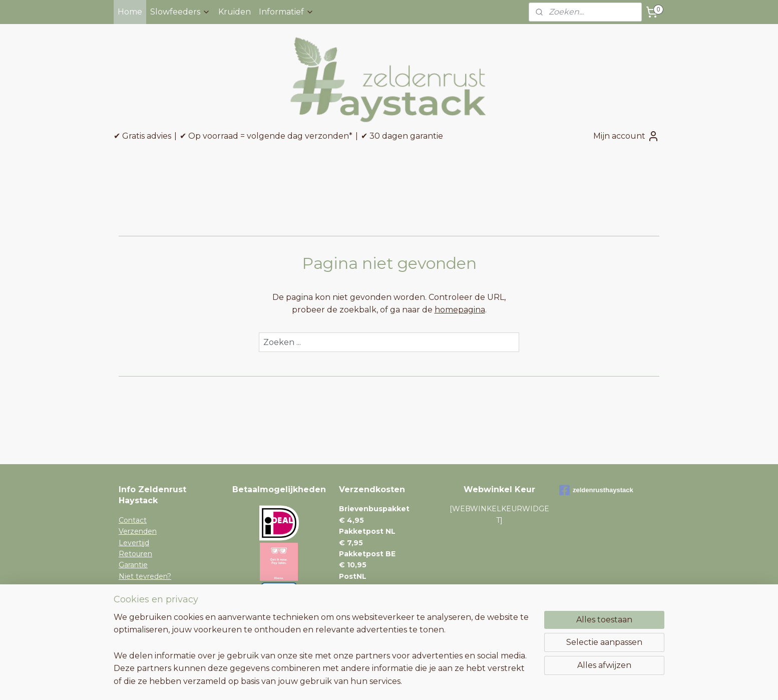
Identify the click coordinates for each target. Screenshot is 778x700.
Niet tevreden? (145, 576)
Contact (133, 520)
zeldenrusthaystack (596, 490)
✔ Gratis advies (142, 136)
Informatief (286, 12)
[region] (323, 655)
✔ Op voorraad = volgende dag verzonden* (266, 136)
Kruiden (235, 12)
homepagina (460, 310)
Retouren (135, 554)
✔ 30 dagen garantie (402, 136)
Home (130, 12)
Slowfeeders (180, 12)
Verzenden (138, 531)
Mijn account (626, 136)
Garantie (133, 565)
